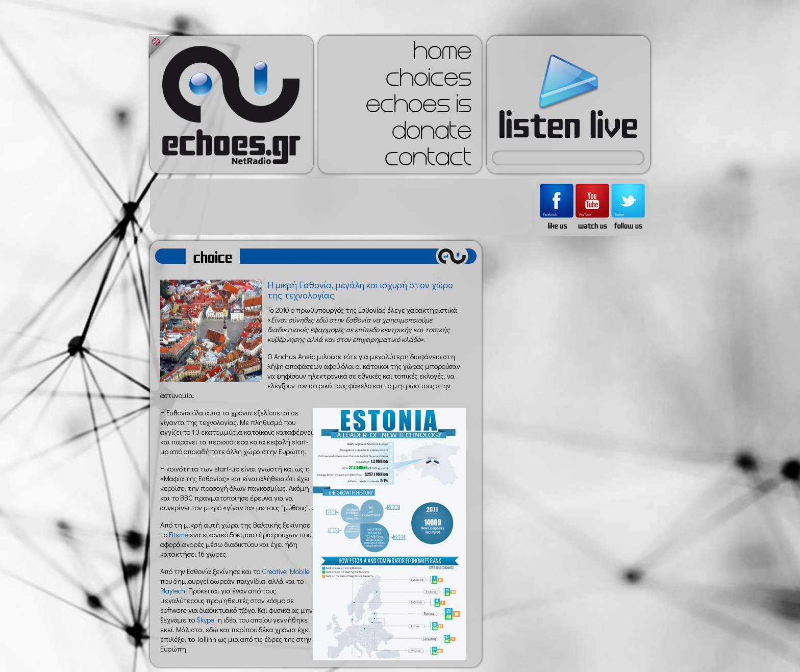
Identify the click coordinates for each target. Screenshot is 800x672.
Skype (205, 620)
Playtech (173, 591)
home (442, 54)
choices (429, 81)
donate (432, 134)
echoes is (419, 107)
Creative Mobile (286, 571)
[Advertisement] (341, 207)
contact (428, 160)
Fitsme (179, 534)
